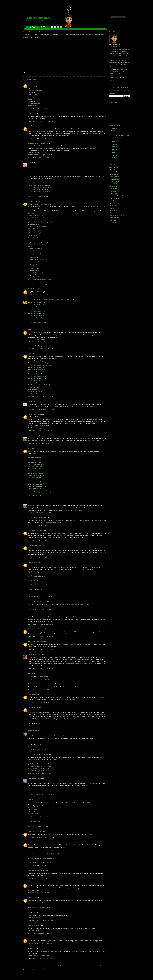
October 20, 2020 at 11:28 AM (40, 597)
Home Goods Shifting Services (96, 441)
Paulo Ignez (113, 201)
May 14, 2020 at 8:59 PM (38, 525)
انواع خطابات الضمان (34, 233)
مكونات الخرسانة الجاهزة (35, 215)
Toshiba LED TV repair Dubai (76, 632)
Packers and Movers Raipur (37, 311)
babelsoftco (32, 213)
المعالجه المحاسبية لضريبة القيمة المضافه (40, 279)
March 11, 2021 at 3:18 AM (39, 690)
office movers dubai (60, 533)
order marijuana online (35, 484)
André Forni (113, 172)
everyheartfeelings (34, 389)
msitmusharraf (33, 694)
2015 (113, 141)
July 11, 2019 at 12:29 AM (38, 295)
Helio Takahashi (114, 186)
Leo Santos (113, 191)
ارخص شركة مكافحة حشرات (37, 346)
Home (62, 966)
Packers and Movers (34, 414)
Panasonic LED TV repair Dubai (65, 697)
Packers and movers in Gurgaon (38, 183)
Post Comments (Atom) (39, 970)
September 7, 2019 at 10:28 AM (41, 349)
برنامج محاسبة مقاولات (35, 262)
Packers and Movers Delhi (36, 381)
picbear (63, 292)
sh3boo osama (33, 562)
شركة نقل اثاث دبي (34, 807)
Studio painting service (35, 614)
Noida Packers (33, 435)
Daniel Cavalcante (115, 177)
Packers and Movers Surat (36, 316)
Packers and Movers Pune (36, 374)
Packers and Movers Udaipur (37, 309)
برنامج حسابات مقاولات (35, 248)
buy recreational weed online (37, 464)
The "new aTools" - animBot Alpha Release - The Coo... (121, 135)
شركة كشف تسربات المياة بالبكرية (38, 585)
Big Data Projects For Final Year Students (41, 858)
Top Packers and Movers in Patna (38, 426)
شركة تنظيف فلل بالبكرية (36, 589)
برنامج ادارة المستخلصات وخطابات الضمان (41, 222)
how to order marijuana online (37, 489)
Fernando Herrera (115, 184)
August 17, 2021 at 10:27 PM (40, 773)
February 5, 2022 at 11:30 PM (40, 795)
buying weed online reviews (37, 475)
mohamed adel (33, 883)
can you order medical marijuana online (40, 493)
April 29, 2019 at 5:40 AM (38, 197)
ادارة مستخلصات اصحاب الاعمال (38, 226)
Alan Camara (113, 167)
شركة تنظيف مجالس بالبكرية (37, 576)
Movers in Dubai (77, 548)
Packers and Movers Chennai (37, 601)
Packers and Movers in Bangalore (39, 754)
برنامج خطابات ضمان (34, 229)
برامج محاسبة (32, 251)
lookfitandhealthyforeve (35, 392)
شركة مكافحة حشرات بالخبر (36, 342)
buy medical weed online (36, 471)
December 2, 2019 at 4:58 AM (40, 431)
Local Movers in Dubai (35, 832)
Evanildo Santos (114, 179)
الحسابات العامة (33, 255)
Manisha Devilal (33, 707)
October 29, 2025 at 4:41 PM (40, 944)
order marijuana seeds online (37, 486)
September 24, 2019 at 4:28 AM (41, 397)
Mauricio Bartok (114, 198)
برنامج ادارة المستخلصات (36, 220)
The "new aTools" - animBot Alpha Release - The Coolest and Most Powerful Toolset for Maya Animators (63, 36)
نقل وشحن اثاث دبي (34, 809)
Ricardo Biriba (114, 213)
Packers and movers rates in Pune (39, 189)
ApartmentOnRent (79, 785)
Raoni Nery (113, 208)
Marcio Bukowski (115, 194)
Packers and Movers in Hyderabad (41, 766)
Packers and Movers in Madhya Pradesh (41, 365)
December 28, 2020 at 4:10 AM (40, 669)
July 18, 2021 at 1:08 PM (38, 750)
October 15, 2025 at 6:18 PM (40, 933)
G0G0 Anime (45, 676)
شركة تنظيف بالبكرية (34, 572)
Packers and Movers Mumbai (37, 378)
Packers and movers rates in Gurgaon (40, 185)
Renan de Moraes (115, 210)
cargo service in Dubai (51, 834)
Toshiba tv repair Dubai (59, 632)
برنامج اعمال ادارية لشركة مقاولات (38, 242)
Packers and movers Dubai (86, 644)
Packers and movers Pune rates (38, 194)
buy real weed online (34, 458)
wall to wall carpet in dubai (96, 941)
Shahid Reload (33, 821)
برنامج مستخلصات (33, 224)
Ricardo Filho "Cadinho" (117, 215)
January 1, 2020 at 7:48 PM (39, 443)
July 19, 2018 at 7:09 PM (38, 109)
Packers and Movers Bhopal (37, 313)
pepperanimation (33, 401)
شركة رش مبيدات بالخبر (35, 344)
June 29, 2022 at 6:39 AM (38, 816)
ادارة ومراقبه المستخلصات (36, 218)
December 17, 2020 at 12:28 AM (41, 649)
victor (30, 448)
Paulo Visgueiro (114, 203)
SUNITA (31, 162)
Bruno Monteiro (114, 174)
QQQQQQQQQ (33, 83)
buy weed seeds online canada (38, 482)
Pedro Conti (113, 206)
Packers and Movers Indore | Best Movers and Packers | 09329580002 (50, 299)
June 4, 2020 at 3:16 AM (38, 557)
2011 (113, 150)
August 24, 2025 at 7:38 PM (39, 908)
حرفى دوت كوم (33, 201)
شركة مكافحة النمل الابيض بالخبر (38, 339)
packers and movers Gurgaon (37, 143)
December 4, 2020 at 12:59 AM (40, 624)
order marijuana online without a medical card (42, 491)
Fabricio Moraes (114, 182)
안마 (40, 745)
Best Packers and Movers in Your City (40, 385)
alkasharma (32, 126)
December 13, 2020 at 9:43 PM (41, 637)
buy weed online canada (36, 473)
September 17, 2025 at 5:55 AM (41, 920)
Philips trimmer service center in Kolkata (40, 684)
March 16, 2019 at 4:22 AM (39, 157)
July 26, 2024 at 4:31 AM (38, 865)
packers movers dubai (70, 644)
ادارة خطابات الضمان (34, 231)
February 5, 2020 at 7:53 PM (40, 513)
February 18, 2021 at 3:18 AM (40, 679)
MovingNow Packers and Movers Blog (42, 768)
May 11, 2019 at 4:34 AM (38, 284)
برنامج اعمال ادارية (34, 237)
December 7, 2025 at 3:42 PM (40, 958)
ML (29, 842)
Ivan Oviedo (113, 189)
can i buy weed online (35, 469)
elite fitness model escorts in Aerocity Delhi (72, 717)
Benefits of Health (34, 387)
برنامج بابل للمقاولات (34, 277)
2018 (113, 128)
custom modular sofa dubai (36, 870)
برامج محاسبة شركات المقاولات (37, 259)
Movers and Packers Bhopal (37, 370)
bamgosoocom (33, 731)
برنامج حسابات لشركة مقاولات (37, 244)
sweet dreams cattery (35, 654)
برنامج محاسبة (32, 246)
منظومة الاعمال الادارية (35, 240)
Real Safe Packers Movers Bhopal (39, 363)
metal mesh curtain (34, 925)
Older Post (103, 966)
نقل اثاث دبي (32, 811)
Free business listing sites (36, 428)
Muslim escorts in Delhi (42, 719)
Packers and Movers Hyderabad (38, 372)
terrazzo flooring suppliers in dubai (39, 956)
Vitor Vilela (113, 220)
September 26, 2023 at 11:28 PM (41, 837)
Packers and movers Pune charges (39, 192)
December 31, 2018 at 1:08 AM (40, 121)
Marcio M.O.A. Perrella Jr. (117, 196)
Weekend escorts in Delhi (36, 721)
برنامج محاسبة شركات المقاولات (38, 275)
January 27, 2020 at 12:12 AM (40, 498)
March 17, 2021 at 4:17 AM (39, 702)
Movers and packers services (37, 642)
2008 (113, 158)
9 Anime (31, 673)
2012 (113, 147)
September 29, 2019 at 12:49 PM (41, 409)
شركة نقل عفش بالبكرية (35, 581)
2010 (113, 152)
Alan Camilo (116, 44)
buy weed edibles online (36, 467)
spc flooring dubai (34, 890)
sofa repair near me (34, 918)
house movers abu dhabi (36, 530)
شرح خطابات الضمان (34, 235)
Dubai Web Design (34, 545)
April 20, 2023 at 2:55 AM (38, 827)
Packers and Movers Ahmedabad (38, 320)
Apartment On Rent (34, 778)
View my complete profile (119, 87)
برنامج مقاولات (32, 264)
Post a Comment (29, 963)
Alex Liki (112, 169)
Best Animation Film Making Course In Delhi (79, 406)
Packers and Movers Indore (37, 302)
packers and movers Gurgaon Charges (40, 155)
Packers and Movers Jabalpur (37, 307)
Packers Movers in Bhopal (36, 361)
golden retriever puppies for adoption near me (79, 664)
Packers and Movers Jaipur (37, 383)
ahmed (30, 330)
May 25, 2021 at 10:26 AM (38, 726)
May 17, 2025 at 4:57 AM (38, 878)
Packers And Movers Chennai (79, 604)
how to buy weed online (35, 460)
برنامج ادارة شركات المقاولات (37, 257)
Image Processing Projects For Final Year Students (44, 854)
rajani (30, 353)
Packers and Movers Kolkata (37, 322)
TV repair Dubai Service (35, 629)
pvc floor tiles (32, 905)
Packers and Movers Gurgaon (37, 305)
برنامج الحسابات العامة (35, 253)
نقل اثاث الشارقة (33, 814)
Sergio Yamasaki (115, 218)
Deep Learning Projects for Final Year (40, 863)
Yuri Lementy (113, 223)
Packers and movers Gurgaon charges (40, 187)
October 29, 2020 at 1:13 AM (40, 609)
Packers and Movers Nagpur (37, 318)
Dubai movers (38, 548)
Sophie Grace (32, 289)
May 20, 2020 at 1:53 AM (38, 540)
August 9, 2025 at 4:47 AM (39, 893)
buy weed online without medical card (40, 480)
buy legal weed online (35, 462)
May (115, 131)
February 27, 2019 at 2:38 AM (40, 138)
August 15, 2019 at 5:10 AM (39, 325)
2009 (113, 155)
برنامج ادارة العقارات (34, 268)
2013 (113, 144)
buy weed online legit (35, 478)
